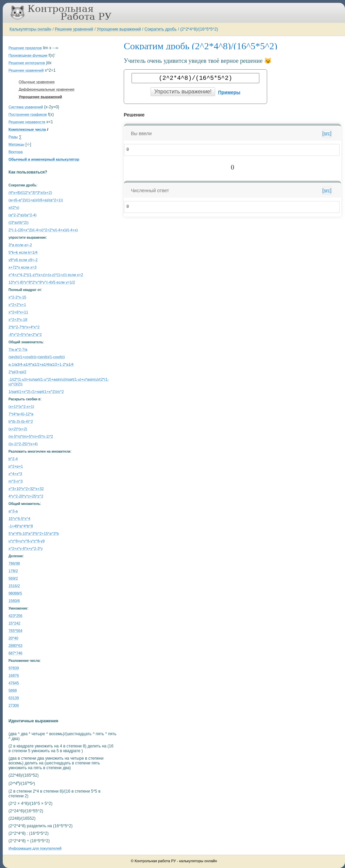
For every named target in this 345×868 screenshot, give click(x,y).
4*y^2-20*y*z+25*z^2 (26, 496)
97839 (14, 668)
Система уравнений (26, 107)
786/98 (14, 563)
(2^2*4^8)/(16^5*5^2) (199, 29)
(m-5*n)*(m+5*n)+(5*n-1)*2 (31, 436)
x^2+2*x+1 (17, 305)
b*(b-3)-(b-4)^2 (21, 421)
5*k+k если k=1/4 (23, 252)
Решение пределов (25, 48)
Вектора (16, 152)
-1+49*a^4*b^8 (21, 526)
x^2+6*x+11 (18, 312)
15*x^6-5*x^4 (19, 519)
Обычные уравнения (37, 82)
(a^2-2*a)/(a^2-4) (22, 215)
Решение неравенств (27, 122)
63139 (14, 698)
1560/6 (14, 601)
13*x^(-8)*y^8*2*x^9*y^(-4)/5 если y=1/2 (42, 282)
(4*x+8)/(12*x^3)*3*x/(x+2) (30, 193)
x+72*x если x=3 (22, 267)
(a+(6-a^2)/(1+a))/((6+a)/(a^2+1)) (36, 200)
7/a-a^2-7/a (18, 349)
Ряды (13, 137)
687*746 (15, 653)
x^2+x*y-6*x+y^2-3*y (26, 548)
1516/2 (14, 586)
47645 (14, 683)
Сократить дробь (160, 29)
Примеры (229, 92)
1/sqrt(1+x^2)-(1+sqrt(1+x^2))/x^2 (36, 392)
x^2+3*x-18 (18, 320)
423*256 (15, 616)
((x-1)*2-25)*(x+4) (23, 444)
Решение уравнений (74, 29)
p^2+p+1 (16, 466)
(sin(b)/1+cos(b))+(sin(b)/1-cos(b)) (37, 357)
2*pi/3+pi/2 (17, 372)
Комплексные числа (27, 129)
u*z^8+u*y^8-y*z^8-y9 (27, 541)
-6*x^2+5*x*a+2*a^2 (25, 334)
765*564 (15, 631)
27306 (14, 705)
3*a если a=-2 (20, 245)
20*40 (13, 638)
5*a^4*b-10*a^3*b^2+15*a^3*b (34, 534)
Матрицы (16, 144)
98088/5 (15, 593)
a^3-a (13, 511)
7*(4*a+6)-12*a (21, 414)
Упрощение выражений (119, 29)
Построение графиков (28, 114)
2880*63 (15, 646)
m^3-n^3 (16, 481)
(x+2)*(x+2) (18, 429)
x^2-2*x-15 (17, 297)
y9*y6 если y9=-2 (23, 260)
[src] (327, 133)
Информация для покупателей (35, 848)
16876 (14, 675)
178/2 (13, 571)
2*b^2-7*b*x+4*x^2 (24, 327)
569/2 (13, 578)
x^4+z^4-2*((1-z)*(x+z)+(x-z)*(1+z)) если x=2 (46, 275)
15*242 (14, 623)
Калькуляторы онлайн (30, 29)
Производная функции (28, 55)
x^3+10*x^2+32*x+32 (26, 489)
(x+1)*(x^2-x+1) (21, 406)
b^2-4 (13, 459)
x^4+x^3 (15, 474)
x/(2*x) (14, 207)
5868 (13, 690)
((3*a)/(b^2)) (19, 222)
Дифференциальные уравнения (47, 89)
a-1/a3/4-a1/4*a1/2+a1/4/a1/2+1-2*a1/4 (41, 364)
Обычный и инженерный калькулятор (44, 159)
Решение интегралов (27, 63)
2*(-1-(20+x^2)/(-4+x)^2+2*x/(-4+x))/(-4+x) (43, 230)
